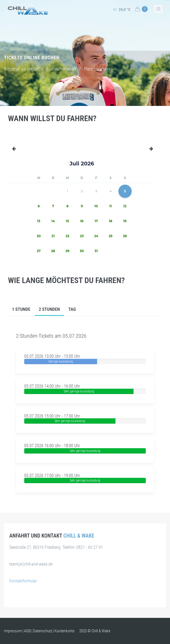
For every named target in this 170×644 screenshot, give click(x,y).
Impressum (13, 631)
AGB (27, 631)
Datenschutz (43, 631)
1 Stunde (21, 309)
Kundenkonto (65, 631)
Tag (72, 309)
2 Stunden (49, 309)
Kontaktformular (23, 581)
